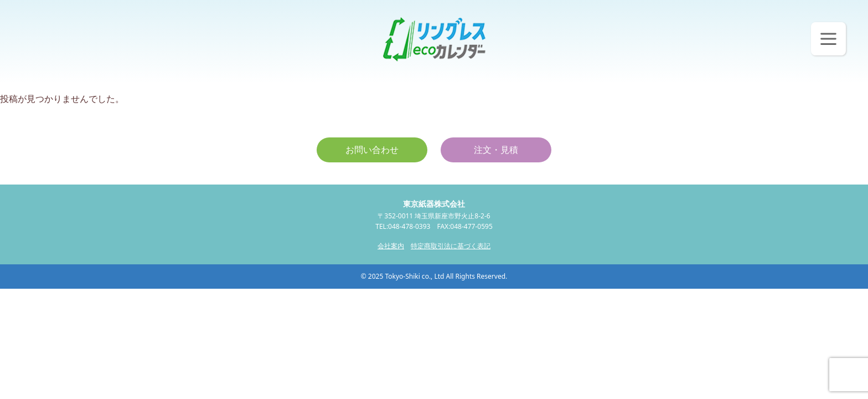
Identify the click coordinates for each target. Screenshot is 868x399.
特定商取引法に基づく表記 (451, 246)
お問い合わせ (372, 150)
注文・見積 (496, 150)
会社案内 (391, 246)
